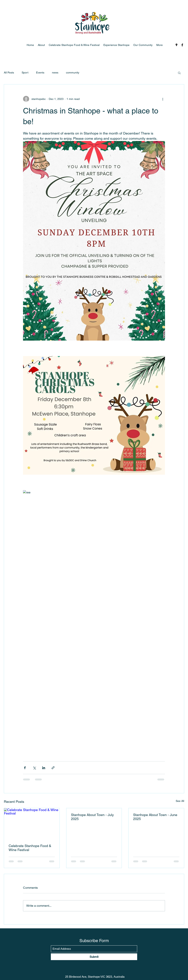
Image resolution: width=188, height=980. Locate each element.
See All (180, 801)
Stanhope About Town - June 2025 (155, 817)
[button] (179, 73)
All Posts (9, 73)
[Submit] (94, 957)
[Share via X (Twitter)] (34, 768)
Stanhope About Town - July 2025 (92, 817)
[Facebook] (182, 45)
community (73, 73)
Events (40, 73)
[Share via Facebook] (25, 768)
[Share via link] (53, 768)
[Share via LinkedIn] (44, 768)
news (55, 73)
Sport (25, 73)
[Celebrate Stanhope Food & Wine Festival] (32, 824)
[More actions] (163, 99)
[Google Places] (176, 45)
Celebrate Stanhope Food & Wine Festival (30, 848)
